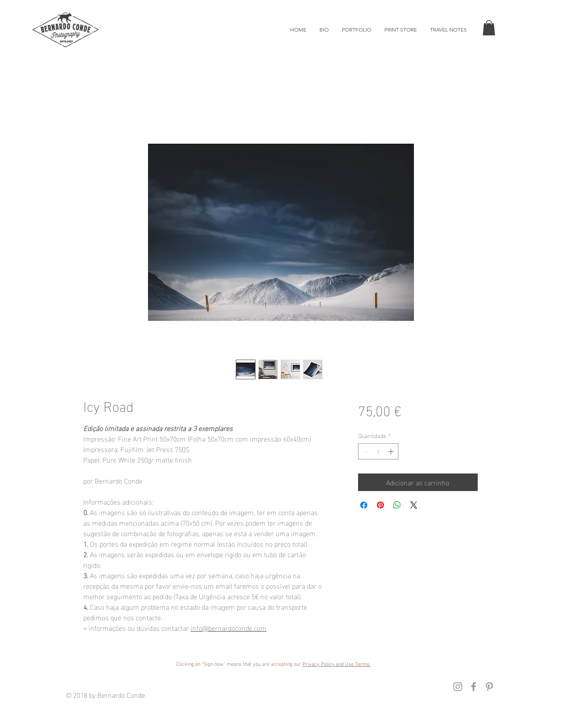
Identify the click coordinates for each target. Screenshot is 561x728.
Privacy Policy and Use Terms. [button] (337, 664)
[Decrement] (365, 451)
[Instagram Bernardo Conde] (458, 687)
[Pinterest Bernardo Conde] (489, 687)
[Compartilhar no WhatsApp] (397, 505)
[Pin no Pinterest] (380, 505)
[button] (489, 28)
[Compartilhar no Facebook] (364, 505)
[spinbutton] (378, 451)
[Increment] (392, 451)
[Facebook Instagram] (474, 687)
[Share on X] (414, 505)
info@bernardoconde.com (229, 627)
